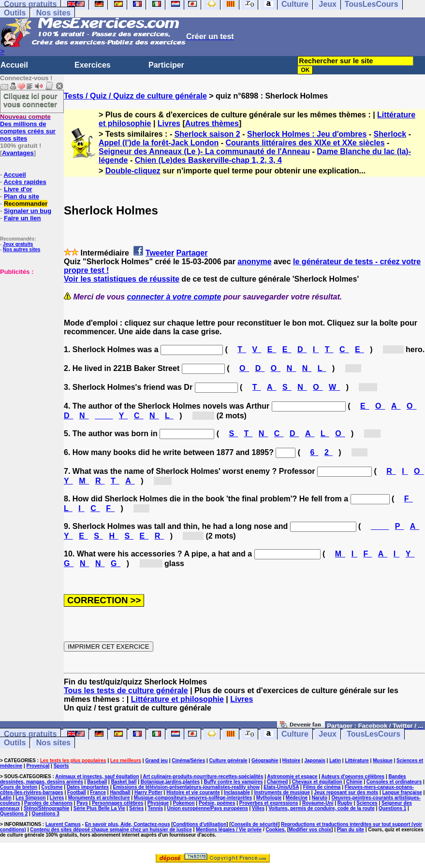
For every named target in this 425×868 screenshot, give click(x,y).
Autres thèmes (212, 123)
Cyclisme (52, 787)
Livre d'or (18, 189)
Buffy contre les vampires (233, 782)
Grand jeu (156, 761)
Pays (82, 803)
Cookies (275, 830)
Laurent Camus (63, 824)
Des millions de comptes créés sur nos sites (28, 128)
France (98, 792)
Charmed (277, 782)
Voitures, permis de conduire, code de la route (321, 808)
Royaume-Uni (318, 803)
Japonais (315, 761)
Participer (166, 65)
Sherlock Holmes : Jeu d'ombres (307, 134)
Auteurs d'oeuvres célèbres (353, 776)
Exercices (93, 65)
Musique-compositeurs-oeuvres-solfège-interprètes (193, 798)
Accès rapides (25, 182)
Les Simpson (30, 798)
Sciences (367, 803)
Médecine (297, 798)
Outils (15, 13)
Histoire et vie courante (193, 792)
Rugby (345, 803)
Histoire (291, 761)
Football (77, 792)
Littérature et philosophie (177, 699)
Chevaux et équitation (317, 782)
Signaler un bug (28, 211)
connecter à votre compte (174, 297)
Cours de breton (19, 787)
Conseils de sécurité (255, 824)
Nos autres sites (22, 249)
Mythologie (269, 798)
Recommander (26, 204)
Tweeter (160, 253)
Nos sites (53, 13)
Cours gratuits (30, 734)
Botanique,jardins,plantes (170, 782)
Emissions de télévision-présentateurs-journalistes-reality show (186, 787)
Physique (158, 803)
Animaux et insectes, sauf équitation (97, 776)
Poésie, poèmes (217, 803)
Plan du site (22, 196)
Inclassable (237, 792)
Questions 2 (14, 814)
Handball (120, 792)
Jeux (327, 734)
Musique (383, 761)
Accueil (14, 65)
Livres (169, 123)
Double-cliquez (133, 171)
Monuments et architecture (99, 798)
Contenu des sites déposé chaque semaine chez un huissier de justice (111, 830)
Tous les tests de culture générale (126, 690)
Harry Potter (148, 792)
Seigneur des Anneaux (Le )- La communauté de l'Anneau (204, 151)
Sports (61, 766)
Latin (335, 761)
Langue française (402, 792)
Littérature (357, 761)
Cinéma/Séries (188, 761)
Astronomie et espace (292, 776)
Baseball (97, 782)
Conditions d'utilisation (200, 824)
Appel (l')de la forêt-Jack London (159, 143)
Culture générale (228, 761)
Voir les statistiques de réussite (122, 279)
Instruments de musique (282, 792)
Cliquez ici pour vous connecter (30, 100)
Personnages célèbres (117, 803)
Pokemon (184, 803)
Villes (258, 808)
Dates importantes (88, 787)
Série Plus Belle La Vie (99, 808)
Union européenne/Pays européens (207, 808)
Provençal (38, 766)
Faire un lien (22, 218)
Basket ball (124, 782)
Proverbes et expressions (269, 803)
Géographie (265, 761)
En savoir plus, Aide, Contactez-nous (128, 824)
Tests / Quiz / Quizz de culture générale (135, 96)
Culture (295, 734)
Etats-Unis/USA (281, 787)
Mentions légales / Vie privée (229, 830)
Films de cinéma (322, 787)
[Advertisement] (29, 324)
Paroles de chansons (48, 803)
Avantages (18, 153)
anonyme (254, 262)
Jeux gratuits (18, 244)
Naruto (320, 798)
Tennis (155, 808)
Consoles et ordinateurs (394, 782)
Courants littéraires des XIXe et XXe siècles (305, 143)
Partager (192, 253)
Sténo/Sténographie (46, 808)
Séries (136, 808)
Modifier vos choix (310, 830)
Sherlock (390, 134)
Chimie (354, 782)
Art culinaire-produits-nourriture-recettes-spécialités (203, 776)
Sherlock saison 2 (207, 134)
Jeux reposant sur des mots (346, 792)
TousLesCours (374, 734)
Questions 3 (46, 814)
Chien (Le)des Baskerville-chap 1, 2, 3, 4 (208, 160)
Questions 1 (392, 808)
